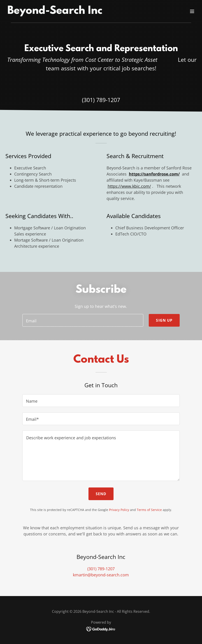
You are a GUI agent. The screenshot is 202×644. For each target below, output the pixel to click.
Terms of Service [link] (149, 510)
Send (101, 494)
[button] (192, 11)
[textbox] (83, 320)
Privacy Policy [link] (119, 510)
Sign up (164, 320)
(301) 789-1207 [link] (101, 100)
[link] (55, 12)
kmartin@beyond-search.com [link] (101, 575)
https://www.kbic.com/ (129, 186)
